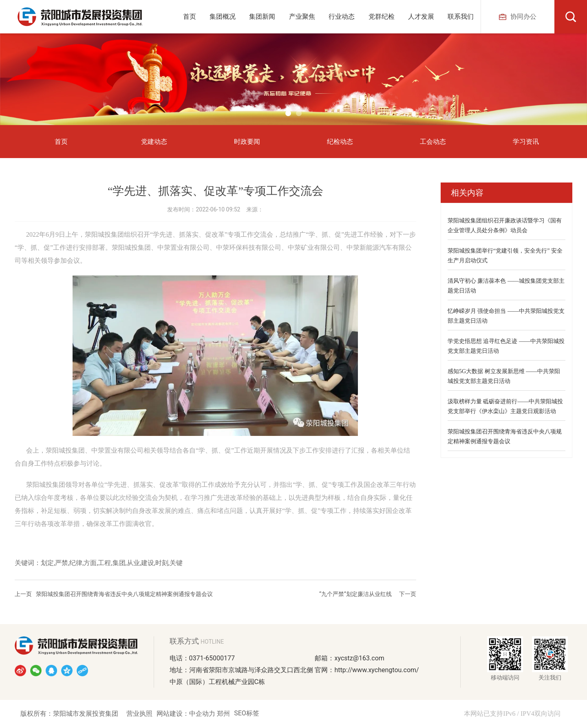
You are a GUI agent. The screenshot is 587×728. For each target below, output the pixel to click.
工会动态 (433, 142)
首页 (61, 142)
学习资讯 (526, 142)
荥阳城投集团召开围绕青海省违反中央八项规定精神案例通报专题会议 (124, 594)
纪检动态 (340, 142)
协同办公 (518, 16)
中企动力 (203, 714)
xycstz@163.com (359, 658)
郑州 (223, 714)
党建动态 (154, 142)
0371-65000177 (212, 658)
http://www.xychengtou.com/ (376, 670)
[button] (288, 113)
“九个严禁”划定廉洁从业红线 (355, 594)
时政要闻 (247, 142)
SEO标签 (247, 713)
